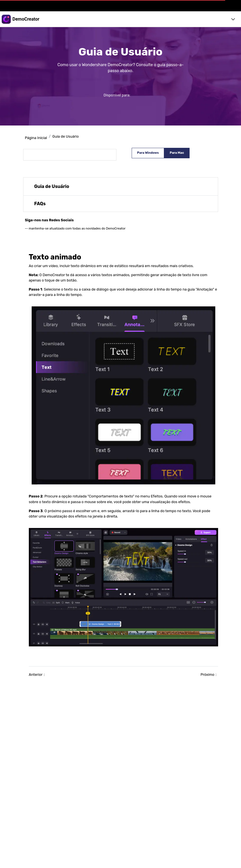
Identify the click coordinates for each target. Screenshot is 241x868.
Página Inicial (36, 138)
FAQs (40, 204)
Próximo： (209, 675)
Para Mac (177, 153)
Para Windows (148, 153)
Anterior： (38, 675)
